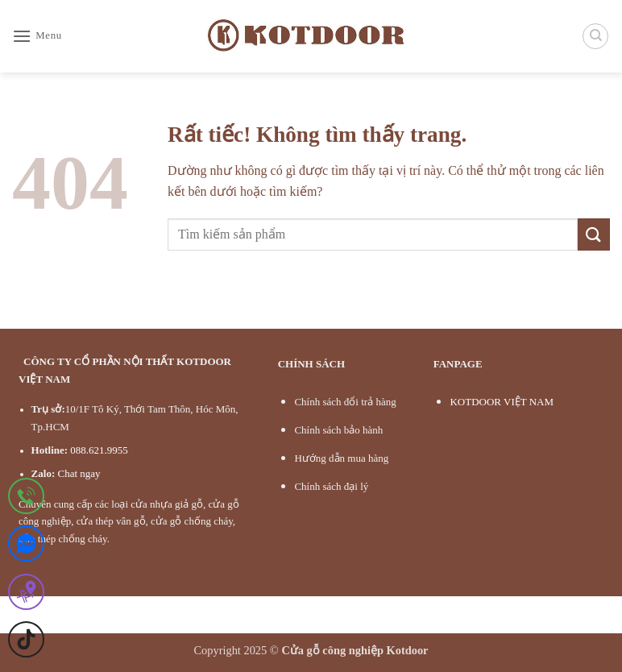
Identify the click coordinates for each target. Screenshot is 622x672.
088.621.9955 (99, 450)
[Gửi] (594, 234)
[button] (37, 36)
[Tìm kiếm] (595, 36)
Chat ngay (79, 473)
